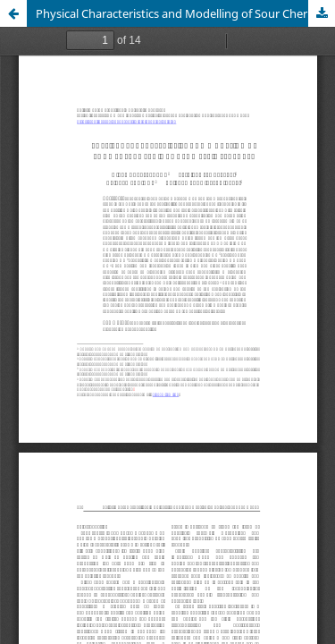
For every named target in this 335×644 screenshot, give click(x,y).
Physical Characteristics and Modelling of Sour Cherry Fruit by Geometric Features (185, 13)
